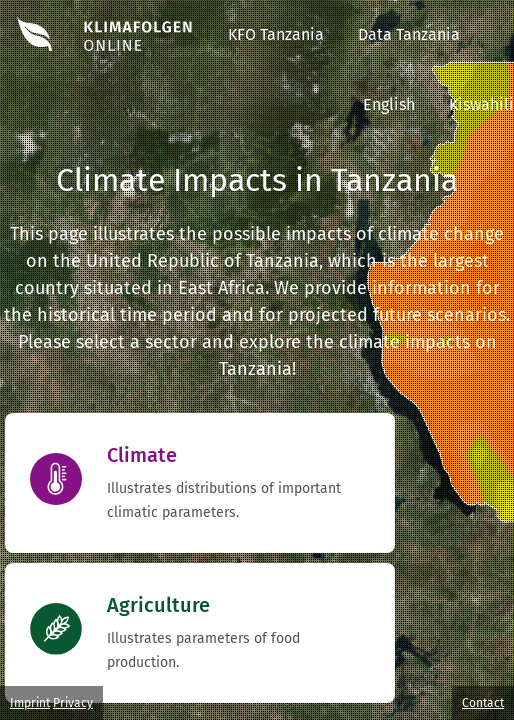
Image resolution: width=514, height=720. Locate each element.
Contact (483, 703)
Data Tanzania (409, 34)
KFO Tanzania (276, 34)
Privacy (73, 703)
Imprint (30, 703)
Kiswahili (481, 104)
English (389, 104)
